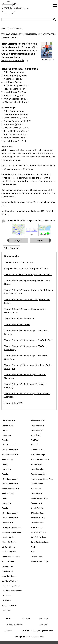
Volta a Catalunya (38, 455)
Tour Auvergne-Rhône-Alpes (42, 479)
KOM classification (10, 445)
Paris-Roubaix (8, 566)
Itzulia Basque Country (40, 459)
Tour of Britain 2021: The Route (19, 318)
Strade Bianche (8, 537)
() (15, 60)
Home (3, 28)
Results (5, 440)
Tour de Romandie (38, 474)
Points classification (10, 450)
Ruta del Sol (36, 435)
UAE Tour (35, 440)
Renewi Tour (36, 489)
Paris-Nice (35, 445)
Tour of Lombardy (9, 605)
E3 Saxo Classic (8, 547)
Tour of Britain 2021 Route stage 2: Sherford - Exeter (29, 340)
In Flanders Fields (9, 552)
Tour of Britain (37, 493)
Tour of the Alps (37, 469)
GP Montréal (7, 600)
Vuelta (34, 547)
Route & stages (8, 425)
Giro (33, 552)
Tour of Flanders (8, 561)
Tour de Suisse (37, 484)
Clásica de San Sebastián (12, 591)
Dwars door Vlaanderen (11, 557)
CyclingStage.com (17, 8)
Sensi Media (39, 637)
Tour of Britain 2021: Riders (17, 325)
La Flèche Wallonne (10, 581)
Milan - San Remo (9, 542)
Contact (9, 631)
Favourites (6, 435)
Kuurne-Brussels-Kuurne (12, 532)
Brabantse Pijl (8, 571)
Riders (5, 430)
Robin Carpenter (11, 248)
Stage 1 (18, 240)
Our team (43, 618)
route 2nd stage (33, 211)
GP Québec (7, 596)
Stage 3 (40, 240)
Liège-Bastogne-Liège (11, 586)
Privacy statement (15, 625)
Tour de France (37, 557)
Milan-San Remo (38, 513)
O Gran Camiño (37, 464)
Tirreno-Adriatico (38, 450)
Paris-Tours (7, 610)
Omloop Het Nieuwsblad (12, 527)
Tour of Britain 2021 (14, 403)
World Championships (40, 498)
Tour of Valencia (38, 425)
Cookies (43, 625)
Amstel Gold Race (9, 576)
